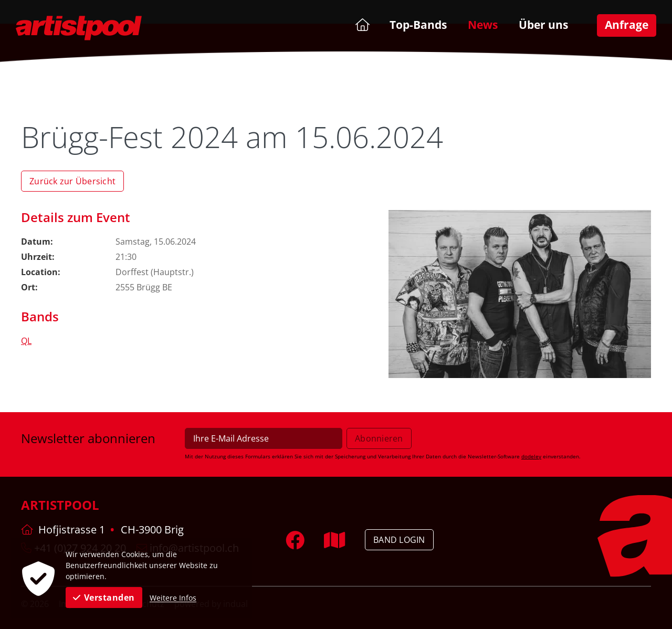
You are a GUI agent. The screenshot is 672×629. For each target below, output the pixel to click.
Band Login (399, 540)
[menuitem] (361, 24)
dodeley (531, 456)
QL (26, 341)
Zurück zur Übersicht (72, 181)
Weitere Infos (173, 598)
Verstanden (104, 597)
